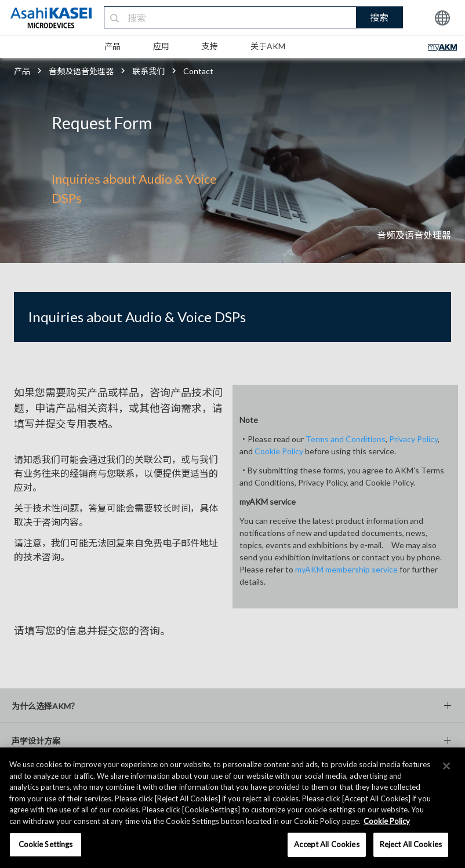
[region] (232, 808)
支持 (210, 46)
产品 (112, 46)
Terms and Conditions (346, 439)
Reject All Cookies (411, 844)
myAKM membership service (346, 569)
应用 (161, 46)
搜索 (379, 17)
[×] (446, 766)
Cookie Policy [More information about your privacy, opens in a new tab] (387, 821)
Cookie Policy (279, 451)
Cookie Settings (46, 844)
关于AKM (268, 46)
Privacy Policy (413, 439)
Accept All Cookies (326, 844)
